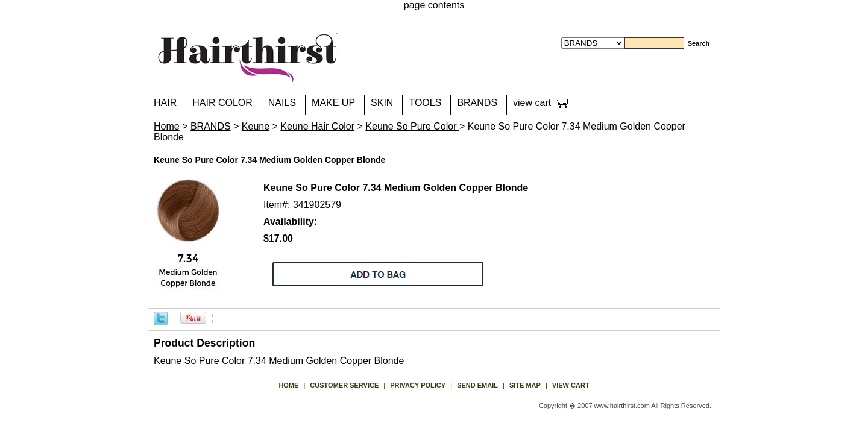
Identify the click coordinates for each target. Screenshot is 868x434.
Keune (256, 126)
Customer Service (344, 385)
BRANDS (477, 103)
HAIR (165, 103)
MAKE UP (333, 103)
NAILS (282, 103)
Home (167, 126)
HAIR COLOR (222, 103)
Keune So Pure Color (412, 126)
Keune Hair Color (317, 126)
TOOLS (425, 103)
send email (477, 385)
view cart (532, 103)
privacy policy (418, 385)
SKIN (382, 103)
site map (525, 385)
